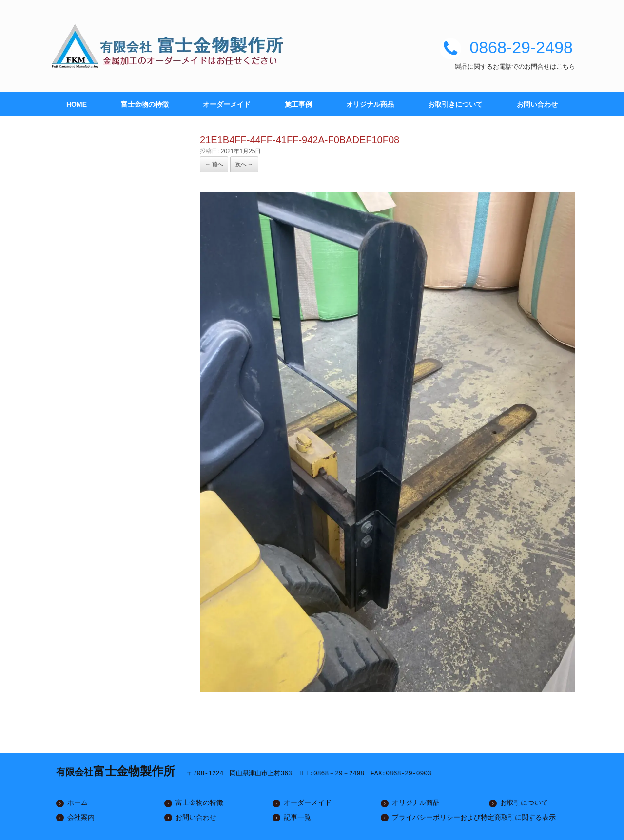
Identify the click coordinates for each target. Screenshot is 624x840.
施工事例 (298, 104)
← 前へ (214, 164)
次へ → (244, 164)
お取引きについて (455, 104)
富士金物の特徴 (145, 104)
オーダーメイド (227, 104)
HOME (77, 104)
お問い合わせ (537, 104)
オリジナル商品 (370, 104)
